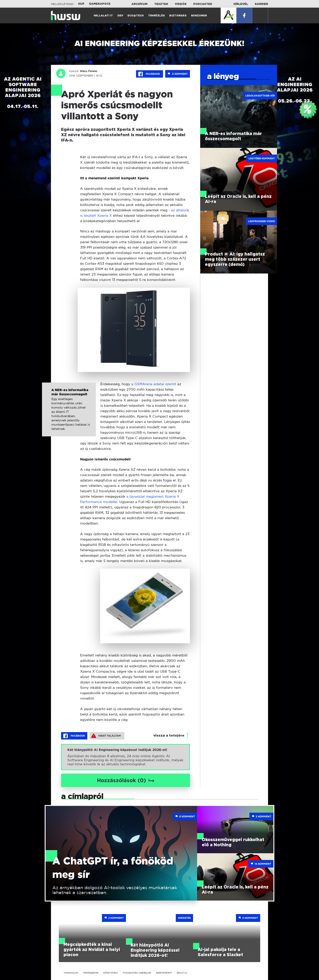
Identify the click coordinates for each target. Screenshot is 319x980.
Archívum (140, 4)
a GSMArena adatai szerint (154, 384)
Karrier (261, 4)
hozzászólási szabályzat (137, 973)
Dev (120, 16)
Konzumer (199, 16)
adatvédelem (164, 973)
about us (182, 973)
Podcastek (203, 4)
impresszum (71, 973)
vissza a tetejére (169, 736)
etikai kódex (111, 973)
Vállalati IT (103, 16)
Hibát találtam (106, 736)
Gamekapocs (100, 4)
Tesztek (161, 4)
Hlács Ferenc (89, 71)
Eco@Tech (136, 16)
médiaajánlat (91, 973)
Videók (181, 4)
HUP (81, 4)
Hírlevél (241, 4)
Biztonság (178, 16)
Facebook (150, 74)
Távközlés (156, 16)
